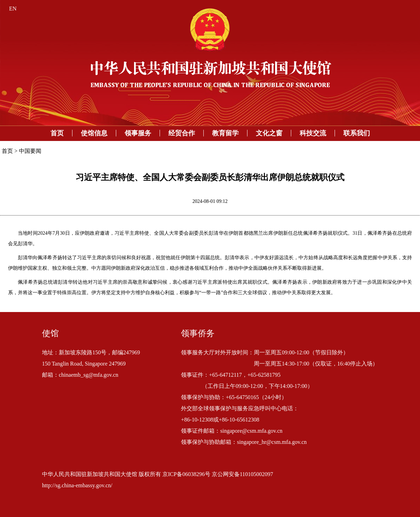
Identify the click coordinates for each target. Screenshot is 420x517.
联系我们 (357, 133)
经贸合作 (182, 133)
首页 (57, 133)
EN (13, 9)
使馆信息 (94, 133)
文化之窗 (269, 133)
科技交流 (313, 133)
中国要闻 (30, 151)
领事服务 (138, 133)
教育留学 (225, 133)
